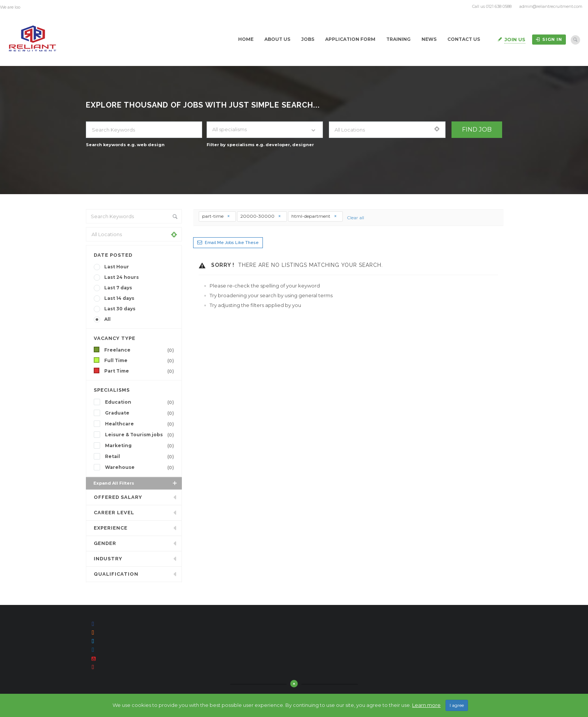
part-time (216, 216)
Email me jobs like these (232, 243)
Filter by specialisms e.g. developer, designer (260, 145)
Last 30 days (120, 309)
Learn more (426, 707)
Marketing (141, 446)
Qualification (116, 574)
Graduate (141, 413)
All (107, 319)
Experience (111, 528)
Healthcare (141, 424)
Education (141, 402)
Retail (141, 457)
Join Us (515, 39)
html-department (314, 216)
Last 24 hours (121, 277)
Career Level (114, 513)
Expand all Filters (136, 483)
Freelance (141, 350)
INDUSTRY (108, 559)
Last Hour (117, 267)
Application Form (350, 39)
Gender (105, 543)
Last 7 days (118, 288)
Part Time (141, 371)
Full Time (141, 361)
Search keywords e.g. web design (125, 145)
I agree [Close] (457, 707)
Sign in (549, 39)
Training (398, 39)
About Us (277, 39)
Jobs (308, 39)
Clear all (355, 218)
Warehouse (141, 467)
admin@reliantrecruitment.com (551, 6)
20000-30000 (261, 216)
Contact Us (464, 39)
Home (246, 39)
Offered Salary (118, 497)
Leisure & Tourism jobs (141, 435)
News (429, 39)
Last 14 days (119, 298)
